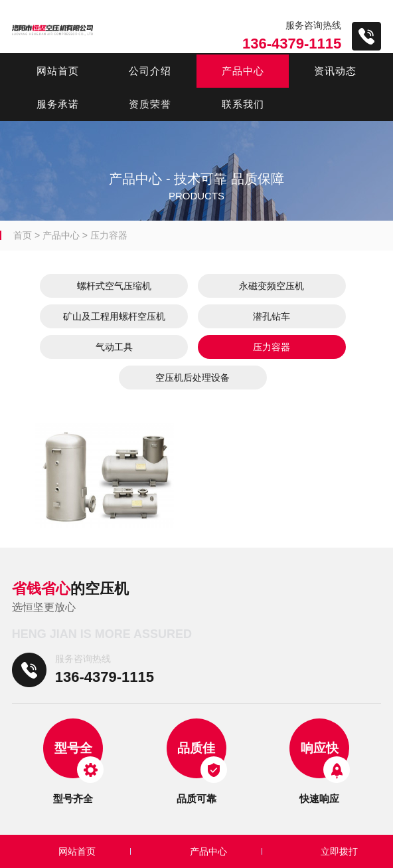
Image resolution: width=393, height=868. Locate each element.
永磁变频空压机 (272, 286)
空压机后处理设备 (193, 378)
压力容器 (109, 235)
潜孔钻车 (272, 316)
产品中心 (243, 71)
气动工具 (114, 347)
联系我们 (243, 104)
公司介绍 (150, 71)
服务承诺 (58, 104)
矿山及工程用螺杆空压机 (114, 316)
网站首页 (58, 71)
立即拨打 (339, 851)
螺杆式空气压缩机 (114, 286)
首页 (23, 235)
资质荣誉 (150, 104)
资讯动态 (335, 71)
